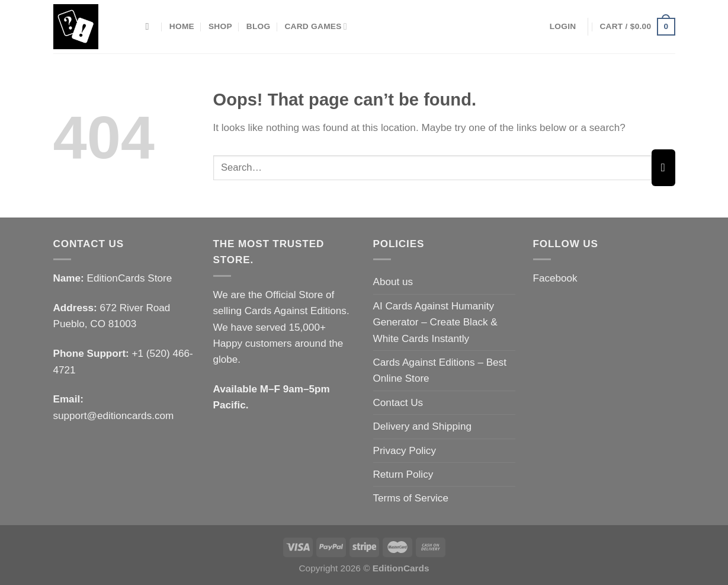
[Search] (150, 27)
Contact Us (398, 403)
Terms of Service (411, 498)
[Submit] (663, 168)
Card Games (316, 26)
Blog (259, 26)
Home (182, 26)
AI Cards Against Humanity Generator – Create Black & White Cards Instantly (435, 322)
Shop (220, 26)
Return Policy (403, 474)
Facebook (555, 278)
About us (393, 282)
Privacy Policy (405, 451)
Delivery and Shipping (422, 426)
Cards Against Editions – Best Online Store (440, 370)
